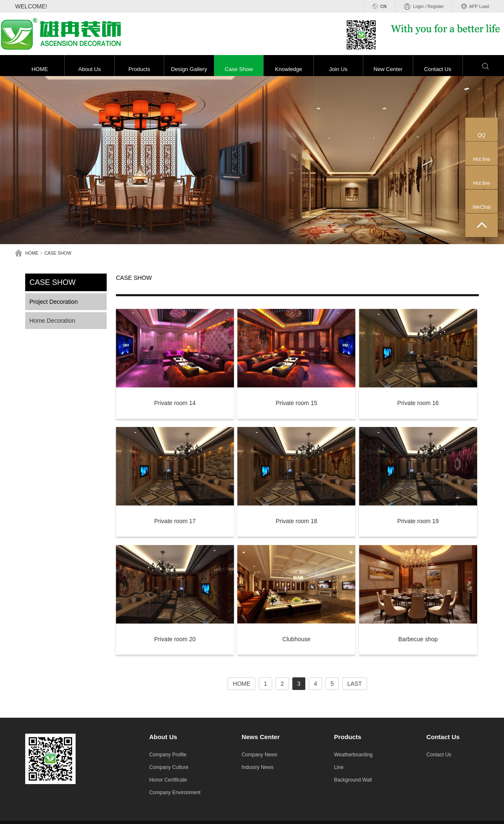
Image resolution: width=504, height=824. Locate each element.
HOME (40, 69)
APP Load (479, 6)
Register (436, 6)
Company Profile (168, 755)
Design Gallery (189, 69)
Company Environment (175, 792)
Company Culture (169, 767)
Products (139, 69)
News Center (261, 737)
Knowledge (288, 69)
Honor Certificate (168, 780)
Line (339, 767)
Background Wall (353, 780)
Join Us (338, 69)
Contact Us (438, 69)
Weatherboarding (353, 755)
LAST (355, 684)
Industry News (257, 767)
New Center (388, 69)
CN (383, 6)
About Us (89, 69)
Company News (259, 755)
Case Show (239, 69)
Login (418, 6)
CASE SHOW (58, 253)
